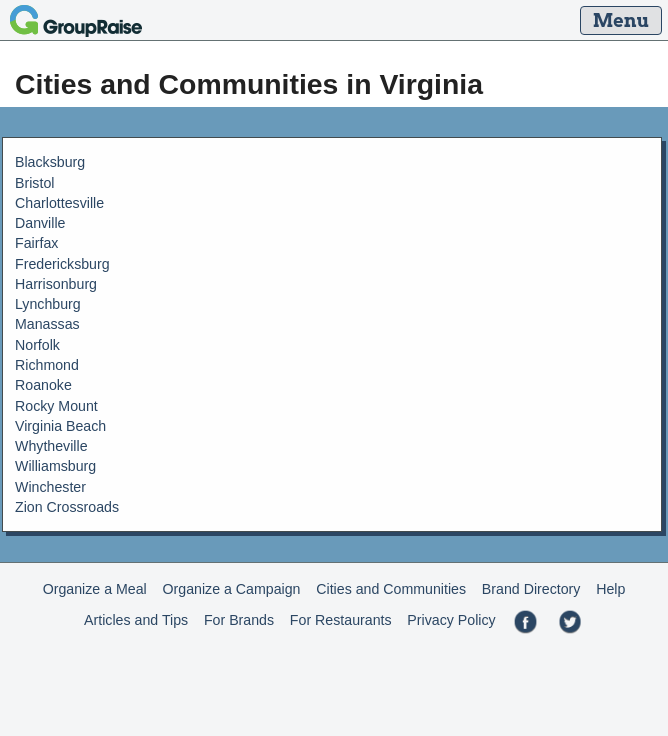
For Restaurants (341, 620)
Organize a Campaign (232, 589)
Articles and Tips (136, 620)
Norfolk (37, 345)
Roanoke (43, 385)
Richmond (47, 365)
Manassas (47, 324)
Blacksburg (50, 162)
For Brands (239, 620)
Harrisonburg (56, 284)
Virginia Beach (60, 426)
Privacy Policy (451, 620)
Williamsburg (55, 466)
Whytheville (51, 446)
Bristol (34, 183)
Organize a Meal (95, 589)
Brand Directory (531, 589)
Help (610, 589)
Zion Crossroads (67, 507)
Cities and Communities (391, 589)
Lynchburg (48, 304)
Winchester (50, 487)
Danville (40, 223)
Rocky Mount (56, 406)
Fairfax (36, 243)
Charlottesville (59, 203)
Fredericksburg (62, 264)
